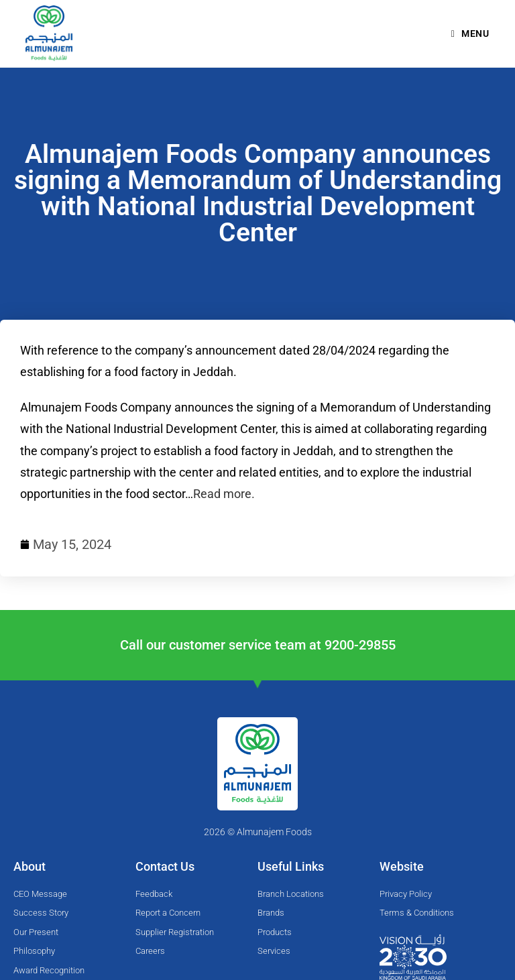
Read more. (224, 494)
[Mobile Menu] (470, 34)
